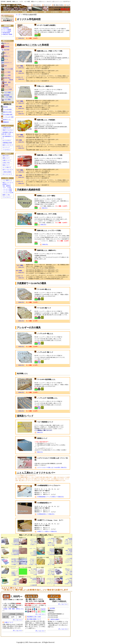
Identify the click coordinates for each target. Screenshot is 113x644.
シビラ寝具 (7, 72)
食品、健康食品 (7, 186)
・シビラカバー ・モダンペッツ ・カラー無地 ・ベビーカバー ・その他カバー (33, 542)
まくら (6, 59)
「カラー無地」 (20, 66)
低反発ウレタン (7, 120)
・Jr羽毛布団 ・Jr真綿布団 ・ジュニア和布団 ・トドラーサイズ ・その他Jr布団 (50, 552)
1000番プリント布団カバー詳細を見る (47, 531)
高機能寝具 (6, 122)
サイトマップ (6, 147)
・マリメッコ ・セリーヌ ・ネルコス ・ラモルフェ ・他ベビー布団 (51, 562)
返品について (6, 165)
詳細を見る (21, 38)
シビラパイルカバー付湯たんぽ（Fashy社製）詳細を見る (52, 467)
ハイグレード (19, 77)
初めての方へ (6, 156)
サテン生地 (19, 71)
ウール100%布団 (7, 109)
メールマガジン (7, 150)
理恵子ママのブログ (8, 130)
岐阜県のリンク (7, 184)
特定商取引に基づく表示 (34, 617)
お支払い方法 (6, 163)
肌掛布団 (7, 47)
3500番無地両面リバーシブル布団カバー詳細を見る (50, 497)
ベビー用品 (7, 99)
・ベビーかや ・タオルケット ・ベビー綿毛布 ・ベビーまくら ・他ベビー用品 (51, 572)
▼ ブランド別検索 (6, 29)
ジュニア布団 (8, 89)
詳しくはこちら (17, 620)
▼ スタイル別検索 (6, 31)
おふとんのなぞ (7, 140)
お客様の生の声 (7, 128)
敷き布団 (7, 50)
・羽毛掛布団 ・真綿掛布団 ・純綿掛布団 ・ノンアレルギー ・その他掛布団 (15, 542)
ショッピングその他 (8, 193)
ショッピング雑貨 (7, 191)
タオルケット (8, 63)
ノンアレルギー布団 (8, 117)
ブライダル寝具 (9, 69)
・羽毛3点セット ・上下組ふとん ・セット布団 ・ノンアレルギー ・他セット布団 (68, 572)
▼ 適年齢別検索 (6, 33)
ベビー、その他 (7, 188)
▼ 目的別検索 (5, 28)
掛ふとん (7, 43)
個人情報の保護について (34, 619)
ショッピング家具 (7, 189)
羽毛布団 (5, 107)
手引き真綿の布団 (8, 115)
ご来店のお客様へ (7, 172)
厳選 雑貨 (7, 82)
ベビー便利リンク (7, 180)
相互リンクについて (8, 145)
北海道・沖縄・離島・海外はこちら (14, 609)
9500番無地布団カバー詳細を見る (46, 514)
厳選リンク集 (6, 195)
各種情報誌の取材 (7, 143)
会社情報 (52, 608)
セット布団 (7, 75)
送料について (6, 158)
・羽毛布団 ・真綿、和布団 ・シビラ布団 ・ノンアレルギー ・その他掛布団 (68, 552)
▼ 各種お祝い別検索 (7, 34)
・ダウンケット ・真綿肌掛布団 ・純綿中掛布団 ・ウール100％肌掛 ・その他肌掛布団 (14, 552)
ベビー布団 (7, 92)
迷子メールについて (8, 170)
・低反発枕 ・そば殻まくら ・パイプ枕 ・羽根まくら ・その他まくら (15, 582)
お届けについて (7, 160)
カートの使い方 (7, 167)
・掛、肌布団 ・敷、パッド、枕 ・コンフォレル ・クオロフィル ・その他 (32, 572)
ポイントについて (7, 174)
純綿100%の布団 (7, 112)
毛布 (6, 66)
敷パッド (7, 53)
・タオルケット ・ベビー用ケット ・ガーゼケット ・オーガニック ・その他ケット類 (32, 562)
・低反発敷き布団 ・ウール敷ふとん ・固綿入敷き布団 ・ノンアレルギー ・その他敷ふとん (15, 562)
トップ (18, 15)
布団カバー (7, 56)
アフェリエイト (7, 197)
